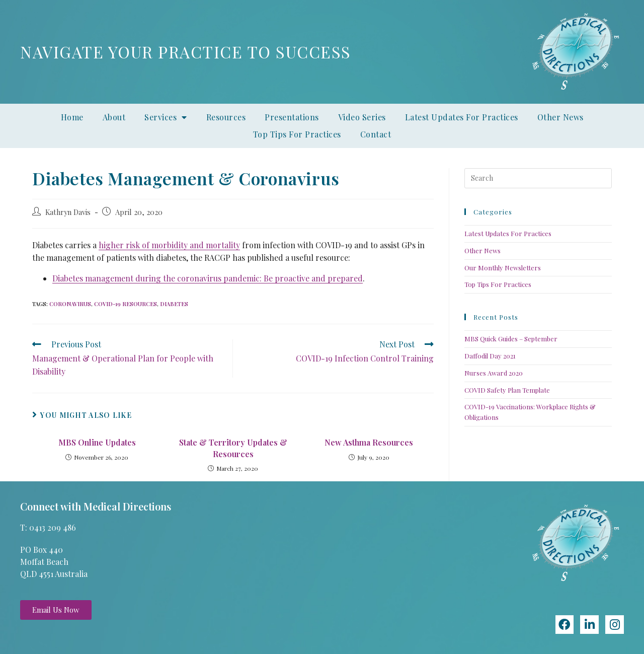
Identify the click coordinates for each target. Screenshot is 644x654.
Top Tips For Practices (297, 134)
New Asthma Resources (369, 442)
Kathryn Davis (68, 212)
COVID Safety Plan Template (507, 390)
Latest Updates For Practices (462, 117)
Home (72, 117)
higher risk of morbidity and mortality (169, 245)
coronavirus (70, 304)
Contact (376, 134)
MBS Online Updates (97, 442)
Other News (560, 117)
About (114, 117)
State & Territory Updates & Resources (233, 448)
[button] (56, 610)
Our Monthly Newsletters (503, 268)
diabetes (174, 304)
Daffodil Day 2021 (490, 356)
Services (166, 117)
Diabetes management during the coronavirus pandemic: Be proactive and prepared (208, 278)
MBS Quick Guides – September (511, 339)
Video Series (362, 117)
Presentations (292, 117)
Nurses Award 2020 (494, 373)
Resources (226, 117)
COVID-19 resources (126, 304)
